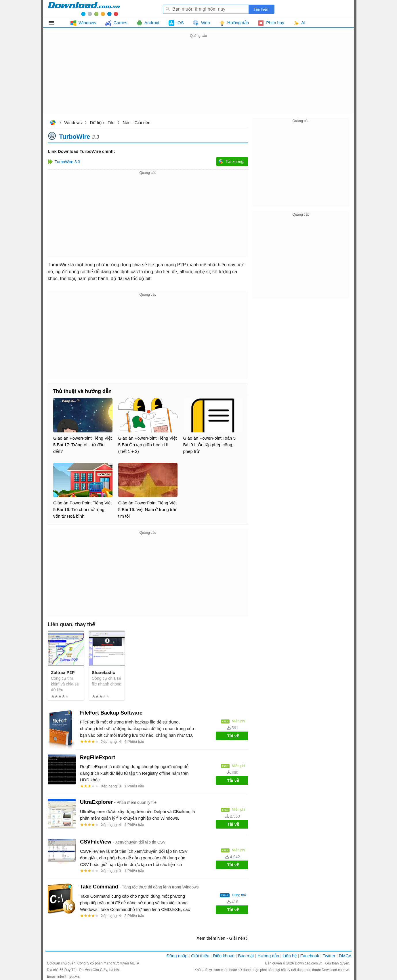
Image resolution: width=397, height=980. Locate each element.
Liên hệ (290, 956)
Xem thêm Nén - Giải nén (221, 938)
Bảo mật (246, 956)
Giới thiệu (200, 956)
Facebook (310, 956)
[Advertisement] (199, 79)
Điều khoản (224, 956)
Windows (73, 122)
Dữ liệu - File (102, 122)
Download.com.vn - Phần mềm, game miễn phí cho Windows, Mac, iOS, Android (84, 9)
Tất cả (55, 23)
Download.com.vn (53, 123)
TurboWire (75, 136)
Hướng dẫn (268, 956)
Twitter (329, 956)
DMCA (345, 956)
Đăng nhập (177, 956)
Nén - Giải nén (136, 122)
